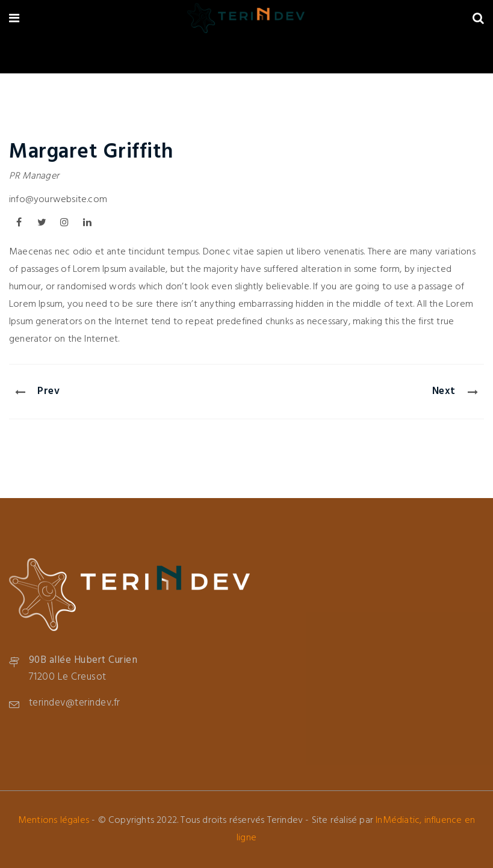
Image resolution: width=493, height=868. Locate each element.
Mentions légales (54, 820)
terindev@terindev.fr (75, 703)
